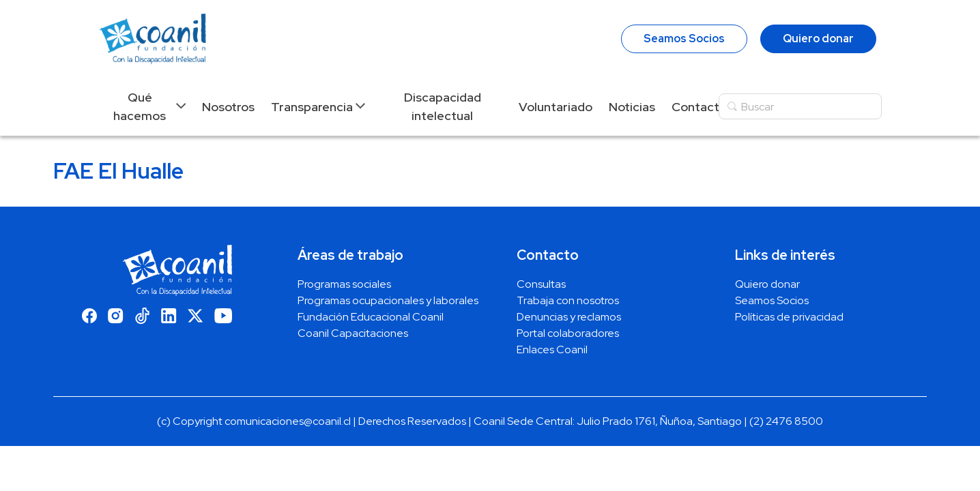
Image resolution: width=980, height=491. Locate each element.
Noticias (632, 107)
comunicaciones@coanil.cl (288, 421)
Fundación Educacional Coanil (371, 317)
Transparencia (312, 107)
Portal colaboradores (568, 333)
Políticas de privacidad (789, 317)
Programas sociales (344, 284)
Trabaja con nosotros (568, 300)
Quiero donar (818, 39)
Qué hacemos (140, 106)
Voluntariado (556, 107)
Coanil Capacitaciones (353, 333)
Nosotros (228, 107)
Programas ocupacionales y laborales (388, 300)
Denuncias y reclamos (569, 317)
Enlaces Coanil (552, 349)
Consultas (541, 284)
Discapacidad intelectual (443, 106)
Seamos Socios (684, 39)
